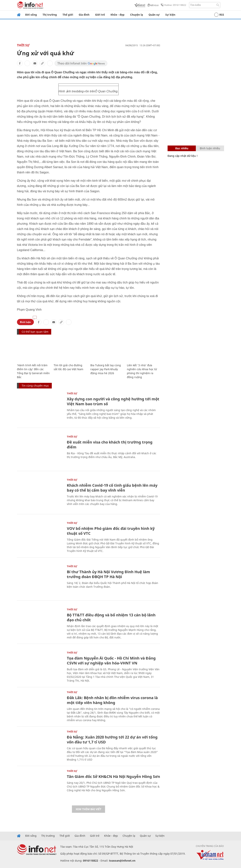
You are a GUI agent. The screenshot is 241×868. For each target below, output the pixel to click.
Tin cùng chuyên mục (35, 386)
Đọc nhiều (182, 148)
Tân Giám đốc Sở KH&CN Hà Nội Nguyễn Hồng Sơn (113, 776)
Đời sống (31, 15)
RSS (219, 15)
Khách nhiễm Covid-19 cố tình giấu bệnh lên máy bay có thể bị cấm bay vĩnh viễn (112, 488)
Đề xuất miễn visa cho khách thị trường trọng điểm (110, 445)
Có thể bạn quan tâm (35, 332)
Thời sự (23, 45)
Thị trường (50, 15)
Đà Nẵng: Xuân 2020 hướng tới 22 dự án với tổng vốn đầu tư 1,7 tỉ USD (112, 740)
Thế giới (68, 15)
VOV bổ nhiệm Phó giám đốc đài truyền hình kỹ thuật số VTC (111, 531)
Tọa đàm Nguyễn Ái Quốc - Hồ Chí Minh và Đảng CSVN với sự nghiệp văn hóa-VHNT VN (111, 661)
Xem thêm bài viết (88, 809)
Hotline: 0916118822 (173, 5)
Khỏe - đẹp (117, 15)
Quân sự (154, 15)
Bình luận (25, 322)
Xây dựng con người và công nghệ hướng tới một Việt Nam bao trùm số (113, 401)
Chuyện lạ (137, 15)
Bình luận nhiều (210, 148)
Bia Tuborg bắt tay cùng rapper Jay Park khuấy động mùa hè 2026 (106, 369)
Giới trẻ (100, 15)
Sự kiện (170, 15)
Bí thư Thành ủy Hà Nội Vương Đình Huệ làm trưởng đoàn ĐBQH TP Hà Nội (108, 574)
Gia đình (84, 15)
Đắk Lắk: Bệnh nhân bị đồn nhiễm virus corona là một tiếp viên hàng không (112, 700)
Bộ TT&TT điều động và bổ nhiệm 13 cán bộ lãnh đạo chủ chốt (111, 617)
